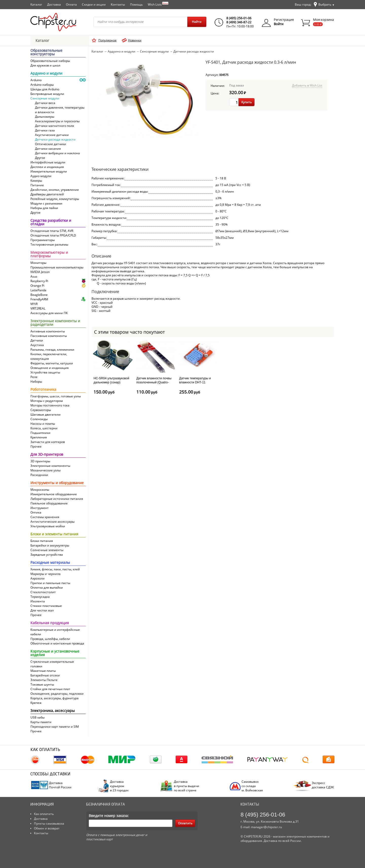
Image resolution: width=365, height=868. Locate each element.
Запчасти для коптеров (48, 442)
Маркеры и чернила (45, 574)
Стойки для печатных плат (50, 689)
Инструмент (40, 508)
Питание (37, 185)
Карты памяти (41, 722)
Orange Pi (37, 286)
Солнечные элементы (47, 550)
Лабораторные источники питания (57, 499)
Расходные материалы (50, 563)
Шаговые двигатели (45, 414)
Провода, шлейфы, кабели (50, 639)
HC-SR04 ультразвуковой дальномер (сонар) (111, 380)
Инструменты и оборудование (57, 483)
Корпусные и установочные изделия (55, 653)
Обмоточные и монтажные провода (57, 643)
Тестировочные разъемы (49, 244)
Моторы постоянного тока (50, 405)
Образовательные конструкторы (46, 53)
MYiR (34, 304)
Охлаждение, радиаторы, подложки (57, 694)
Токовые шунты (42, 684)
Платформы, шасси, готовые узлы (56, 396)
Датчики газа (45, 130)
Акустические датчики (52, 135)
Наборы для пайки (44, 208)
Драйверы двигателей (47, 194)
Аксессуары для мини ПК (49, 313)
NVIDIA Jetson (40, 272)
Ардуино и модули (46, 74)
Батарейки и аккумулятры (50, 545)
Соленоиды (39, 419)
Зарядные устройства (47, 555)
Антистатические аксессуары (52, 522)
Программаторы (43, 240)
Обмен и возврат (47, 828)
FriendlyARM (39, 299)
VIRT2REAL (38, 308)
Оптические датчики (51, 144)
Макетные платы (43, 671)
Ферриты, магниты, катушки (52, 363)
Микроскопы (40, 490)
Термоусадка (40, 597)
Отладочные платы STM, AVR (52, 231)
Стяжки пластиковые (46, 606)
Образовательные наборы (50, 61)
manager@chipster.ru (266, 827)
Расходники (39, 475)
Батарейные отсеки (45, 675)
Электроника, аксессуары (53, 711)
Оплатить (185, 823)
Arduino (36, 80)
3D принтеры (40, 461)
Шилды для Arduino (45, 89)
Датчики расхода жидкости (55, 139)
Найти (197, 22)
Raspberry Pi (39, 281)
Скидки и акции (94, 4)
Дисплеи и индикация (47, 167)
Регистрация (284, 20)
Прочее (36, 446)
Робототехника (43, 390)
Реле (34, 377)
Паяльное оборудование (49, 503)
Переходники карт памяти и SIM (55, 727)
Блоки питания (42, 541)
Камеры (36, 181)
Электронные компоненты (50, 466)
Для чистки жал (42, 610)
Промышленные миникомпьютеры (57, 267)
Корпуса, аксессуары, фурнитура (54, 698)
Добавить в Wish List (307, 85)
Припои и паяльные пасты (50, 583)
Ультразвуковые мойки (48, 526)
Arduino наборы (42, 85)
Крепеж (36, 703)
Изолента (38, 601)
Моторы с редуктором (47, 401)
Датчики (37, 340)
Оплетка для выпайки (47, 588)
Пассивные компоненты (49, 336)
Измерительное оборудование (54, 494)
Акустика (37, 345)
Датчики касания (48, 149)
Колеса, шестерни (44, 428)
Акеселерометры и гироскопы (57, 121)
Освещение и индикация (50, 368)
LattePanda (38, 290)
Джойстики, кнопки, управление (55, 190)
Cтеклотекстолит (43, 592)
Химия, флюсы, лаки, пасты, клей (55, 569)
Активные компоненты (48, 331)
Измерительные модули (49, 171)
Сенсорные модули (45, 98)
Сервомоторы (41, 410)
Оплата (71, 4)
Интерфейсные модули (48, 162)
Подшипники (40, 433)
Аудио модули (41, 176)
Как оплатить (44, 814)
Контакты (118, 4)
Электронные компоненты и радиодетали (55, 323)
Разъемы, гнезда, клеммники (52, 350)
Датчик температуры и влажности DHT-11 (195, 380)
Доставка (54, 4)
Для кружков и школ (45, 65)
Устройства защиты (45, 372)
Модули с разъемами (46, 203)
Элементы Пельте (44, 680)
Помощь (136, 4)
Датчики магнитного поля (54, 126)
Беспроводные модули (47, 94)
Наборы (36, 381)
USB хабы (38, 717)
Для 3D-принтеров (47, 455)
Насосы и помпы (43, 424)
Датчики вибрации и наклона (57, 153)
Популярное (107, 40)
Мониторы (38, 263)
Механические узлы (45, 470)
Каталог (36, 4)
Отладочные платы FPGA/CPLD (53, 235)
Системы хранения (45, 517)
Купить (247, 102)
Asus (34, 276)
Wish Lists (158, 4)
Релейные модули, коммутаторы (55, 199)
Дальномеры (45, 117)
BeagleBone (39, 295)
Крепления (39, 437)
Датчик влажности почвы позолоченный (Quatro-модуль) (154, 382)
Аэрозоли (38, 578)
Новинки (135, 40)
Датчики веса (45, 103)
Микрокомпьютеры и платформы (49, 254)
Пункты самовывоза (49, 823)
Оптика (36, 512)
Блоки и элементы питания (54, 534)
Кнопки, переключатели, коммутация (49, 356)
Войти (279, 24)
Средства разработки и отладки (51, 223)
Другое (40, 158)
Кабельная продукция (50, 623)
